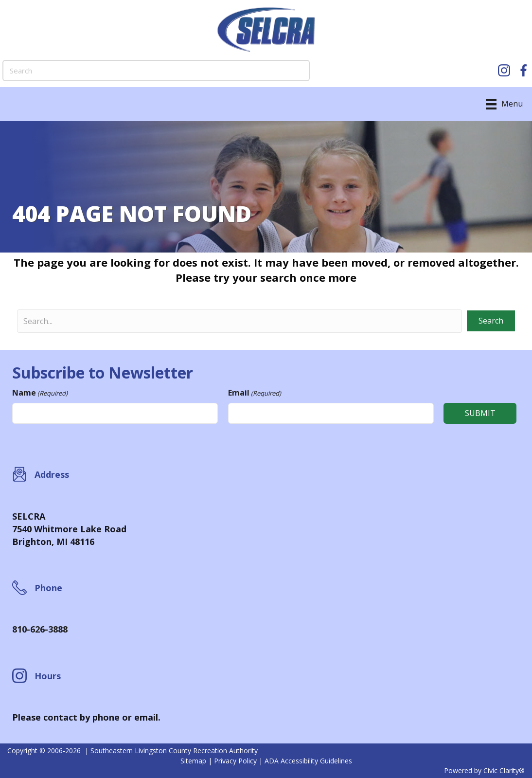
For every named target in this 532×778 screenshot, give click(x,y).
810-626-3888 (40, 629)
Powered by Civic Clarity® (484, 770)
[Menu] (504, 104)
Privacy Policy (235, 761)
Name (40, 393)
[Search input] (239, 321)
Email (255, 393)
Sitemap (193, 761)
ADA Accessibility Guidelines (308, 761)
